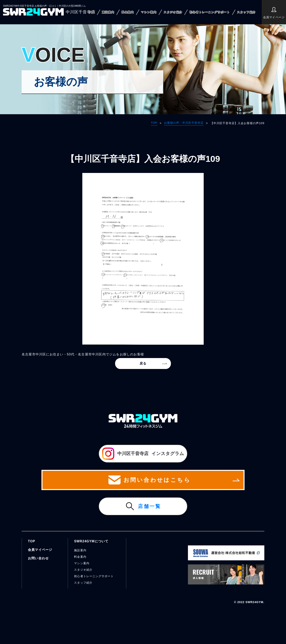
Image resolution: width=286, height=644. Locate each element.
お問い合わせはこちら (143, 480)
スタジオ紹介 (173, 12)
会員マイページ (274, 13)
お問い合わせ (38, 558)
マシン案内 (149, 12)
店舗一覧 (150, 506)
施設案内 (108, 12)
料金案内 (128, 12)
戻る (143, 363)
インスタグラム (143, 454)
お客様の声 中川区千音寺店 (184, 123)
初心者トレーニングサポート (210, 12)
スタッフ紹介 (246, 12)
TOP (92, 12)
